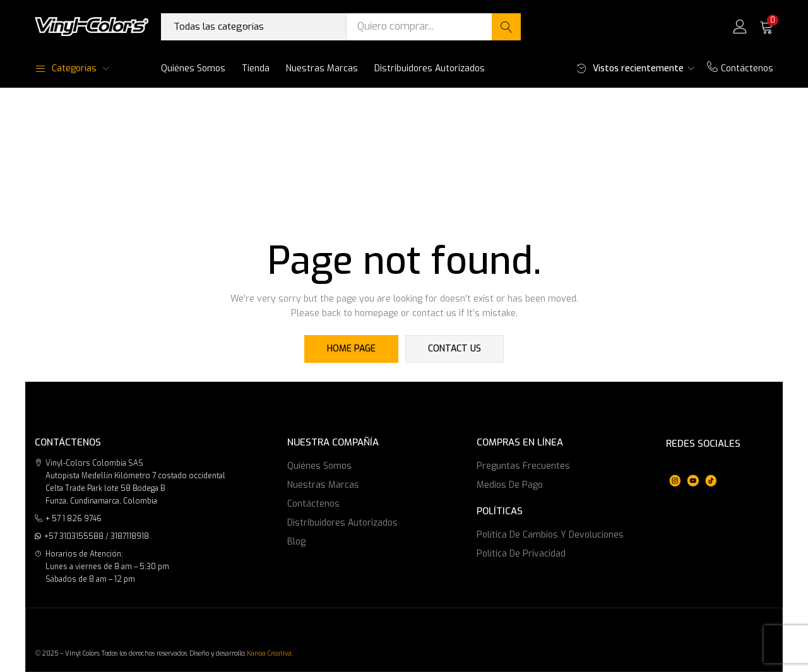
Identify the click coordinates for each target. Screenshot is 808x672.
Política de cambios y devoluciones (550, 535)
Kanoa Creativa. (270, 653)
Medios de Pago (510, 485)
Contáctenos (740, 68)
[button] (766, 27)
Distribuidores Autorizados (430, 68)
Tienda (256, 68)
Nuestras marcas (322, 68)
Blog (296, 542)
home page (352, 349)
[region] (693, 472)
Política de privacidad (521, 554)
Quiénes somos (193, 68)
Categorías (66, 68)
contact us (454, 349)
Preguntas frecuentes (523, 466)
